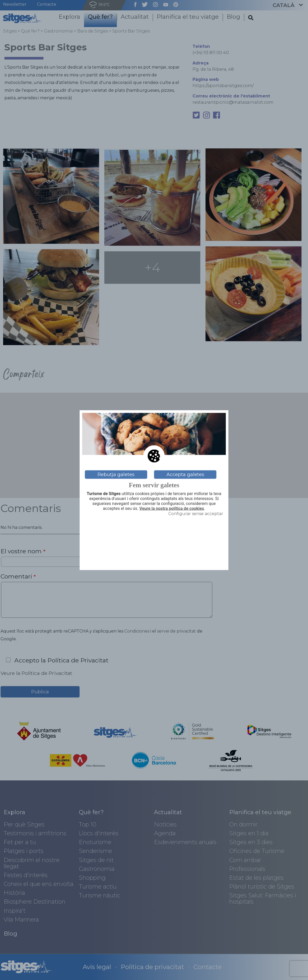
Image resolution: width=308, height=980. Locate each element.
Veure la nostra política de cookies (172, 509)
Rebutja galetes (116, 475)
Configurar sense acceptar (196, 514)
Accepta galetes (185, 475)
